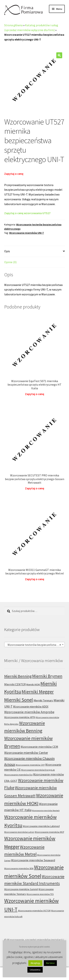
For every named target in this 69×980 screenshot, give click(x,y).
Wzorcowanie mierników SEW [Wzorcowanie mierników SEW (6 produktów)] (19, 868)
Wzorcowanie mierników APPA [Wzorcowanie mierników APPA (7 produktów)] (20, 717)
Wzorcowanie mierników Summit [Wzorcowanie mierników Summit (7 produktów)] (21, 889)
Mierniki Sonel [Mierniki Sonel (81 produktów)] (19, 700)
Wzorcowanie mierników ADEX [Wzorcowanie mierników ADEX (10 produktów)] (31, 707)
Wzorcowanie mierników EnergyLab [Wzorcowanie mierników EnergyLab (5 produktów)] (38, 770)
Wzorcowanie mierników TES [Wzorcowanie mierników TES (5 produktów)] (40, 894)
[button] (59, 55)
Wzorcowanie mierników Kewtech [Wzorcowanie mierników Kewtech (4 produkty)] (46, 811)
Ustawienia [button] (35, 970)
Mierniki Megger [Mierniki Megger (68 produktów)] (38, 692)
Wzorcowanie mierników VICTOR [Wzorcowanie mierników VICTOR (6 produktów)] (34, 911)
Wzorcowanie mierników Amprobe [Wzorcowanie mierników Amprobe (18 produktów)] (29, 712)
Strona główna (13, 25)
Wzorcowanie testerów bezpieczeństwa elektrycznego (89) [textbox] (35, 645)
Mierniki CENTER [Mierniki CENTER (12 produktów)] (15, 684)
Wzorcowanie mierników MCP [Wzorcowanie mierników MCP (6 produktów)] (49, 832)
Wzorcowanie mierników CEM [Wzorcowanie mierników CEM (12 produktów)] (39, 747)
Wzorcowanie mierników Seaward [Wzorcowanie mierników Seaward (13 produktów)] (33, 860)
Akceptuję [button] (35, 963)
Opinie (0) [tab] (10, 262)
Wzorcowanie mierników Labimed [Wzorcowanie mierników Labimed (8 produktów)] (41, 826)
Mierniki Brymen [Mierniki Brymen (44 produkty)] (47, 676)
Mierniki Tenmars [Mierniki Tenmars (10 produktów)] (43, 700)
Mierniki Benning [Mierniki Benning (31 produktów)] (18, 676)
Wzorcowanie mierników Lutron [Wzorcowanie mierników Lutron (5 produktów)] (19, 832)
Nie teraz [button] (50, 963)
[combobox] (35, 645)
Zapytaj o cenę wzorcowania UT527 (27, 213)
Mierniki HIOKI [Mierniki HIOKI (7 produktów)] (33, 685)
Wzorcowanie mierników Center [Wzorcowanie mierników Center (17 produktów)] (26, 753)
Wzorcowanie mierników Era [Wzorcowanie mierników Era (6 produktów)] (18, 775)
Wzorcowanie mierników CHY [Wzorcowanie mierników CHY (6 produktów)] (30, 765)
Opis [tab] (7, 251)
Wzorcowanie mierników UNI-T (27, 233)
